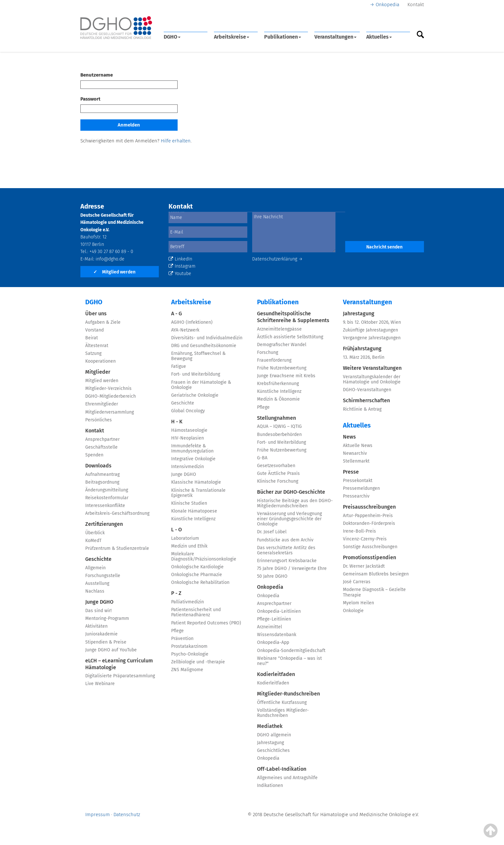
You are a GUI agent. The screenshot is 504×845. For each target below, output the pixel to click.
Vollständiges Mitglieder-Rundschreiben (283, 713)
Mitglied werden (114, 272)
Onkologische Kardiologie (197, 567)
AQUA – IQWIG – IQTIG (279, 426)
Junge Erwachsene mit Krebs (286, 376)
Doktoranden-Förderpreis (369, 523)
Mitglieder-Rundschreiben (288, 694)
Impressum (98, 815)
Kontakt (416, 5)
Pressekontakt (358, 481)
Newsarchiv (355, 453)
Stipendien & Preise (106, 642)
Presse (351, 472)
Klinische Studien (189, 503)
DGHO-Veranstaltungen (367, 390)
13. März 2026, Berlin (364, 357)
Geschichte (98, 559)
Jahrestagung (270, 743)
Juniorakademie (101, 634)
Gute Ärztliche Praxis (278, 473)
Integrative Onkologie (193, 459)
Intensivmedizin (188, 467)
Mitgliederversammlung (110, 412)
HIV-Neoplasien (188, 438)
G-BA (262, 458)
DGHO (172, 37)
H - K (177, 422)
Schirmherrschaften (366, 400)
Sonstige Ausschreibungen (370, 547)
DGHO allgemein (274, 735)
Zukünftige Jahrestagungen (370, 330)
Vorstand (94, 330)
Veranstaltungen (335, 37)
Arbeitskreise (232, 37)
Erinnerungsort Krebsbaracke (287, 561)
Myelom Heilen (358, 603)
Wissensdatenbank (277, 635)
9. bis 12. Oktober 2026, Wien (372, 322)
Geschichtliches (273, 750)
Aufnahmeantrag (102, 474)
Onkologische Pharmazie (197, 575)
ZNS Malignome (187, 670)
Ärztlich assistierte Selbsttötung (290, 337)
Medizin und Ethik (189, 546)
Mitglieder (98, 372)
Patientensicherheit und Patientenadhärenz (196, 612)
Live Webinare (100, 684)
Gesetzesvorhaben (276, 466)
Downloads (98, 466)
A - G (176, 314)
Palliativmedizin (188, 602)
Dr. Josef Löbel (272, 532)
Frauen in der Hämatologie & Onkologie (201, 385)
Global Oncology (188, 411)
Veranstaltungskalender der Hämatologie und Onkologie (372, 379)
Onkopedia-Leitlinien (279, 611)
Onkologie (353, 611)
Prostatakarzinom (189, 646)
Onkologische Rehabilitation (200, 582)
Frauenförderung (274, 360)
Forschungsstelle (103, 576)
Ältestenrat (97, 346)
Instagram (182, 266)
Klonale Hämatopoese (194, 511)
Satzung (93, 353)
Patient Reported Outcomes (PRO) (206, 623)
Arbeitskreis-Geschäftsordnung (117, 513)
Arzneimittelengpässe (279, 329)
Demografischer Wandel (282, 345)
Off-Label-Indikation (282, 769)
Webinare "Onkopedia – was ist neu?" (289, 661)
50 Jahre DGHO (272, 576)
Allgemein (95, 568)
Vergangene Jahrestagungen (372, 338)
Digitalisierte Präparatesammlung (120, 676)
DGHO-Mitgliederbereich (111, 396)
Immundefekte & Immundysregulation (192, 448)
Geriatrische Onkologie (195, 395)
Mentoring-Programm (107, 618)
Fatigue (179, 366)
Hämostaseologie (189, 430)
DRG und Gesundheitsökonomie (204, 346)
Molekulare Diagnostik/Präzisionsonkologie (204, 556)
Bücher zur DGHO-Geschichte (291, 492)
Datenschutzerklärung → (277, 259)
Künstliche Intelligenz (193, 519)
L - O (176, 530)
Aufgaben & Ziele (103, 322)
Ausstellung (97, 583)
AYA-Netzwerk (185, 330)
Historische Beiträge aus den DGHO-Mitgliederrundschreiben (295, 503)
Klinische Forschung (278, 481)
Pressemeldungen (361, 488)
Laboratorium (185, 538)
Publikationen (283, 37)
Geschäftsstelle (101, 447)
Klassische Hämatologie (196, 482)
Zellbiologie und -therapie (198, 662)
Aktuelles (379, 37)
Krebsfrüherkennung (278, 384)
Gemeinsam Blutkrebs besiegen (376, 574)
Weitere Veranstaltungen (372, 368)
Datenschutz (127, 815)
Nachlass (95, 591)
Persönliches (99, 420)
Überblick (95, 533)
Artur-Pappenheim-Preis (368, 516)
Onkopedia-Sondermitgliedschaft (291, 651)
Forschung (268, 352)
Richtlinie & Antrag (362, 409)
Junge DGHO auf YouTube (111, 650)
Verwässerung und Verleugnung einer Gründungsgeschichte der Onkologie (289, 519)
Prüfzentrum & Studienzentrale (117, 548)
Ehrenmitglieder (102, 404)
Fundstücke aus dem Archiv (285, 540)
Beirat (92, 338)
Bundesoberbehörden (279, 435)
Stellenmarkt (356, 461)
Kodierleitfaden (276, 674)
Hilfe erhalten (176, 141)
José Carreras (357, 582)
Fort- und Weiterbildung (196, 374)
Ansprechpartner (102, 439)
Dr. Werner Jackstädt (364, 566)
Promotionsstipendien (369, 557)
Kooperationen (100, 361)
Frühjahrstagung (362, 349)
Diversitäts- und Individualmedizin (207, 338)
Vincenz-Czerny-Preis (365, 539)
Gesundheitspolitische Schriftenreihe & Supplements (293, 317)
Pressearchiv (356, 496)
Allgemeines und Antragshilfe (287, 778)
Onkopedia (387, 5)
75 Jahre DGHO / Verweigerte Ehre (292, 568)
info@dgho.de (110, 259)
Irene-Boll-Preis (359, 531)
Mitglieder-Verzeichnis (108, 388)
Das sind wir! (98, 611)
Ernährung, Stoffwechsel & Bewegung (198, 356)
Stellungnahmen (276, 418)
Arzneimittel (270, 627)
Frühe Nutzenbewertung (282, 368)
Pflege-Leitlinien (274, 619)
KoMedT (93, 541)
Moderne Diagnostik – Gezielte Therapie (374, 592)
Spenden (94, 455)
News (349, 437)
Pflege (177, 631)
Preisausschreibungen (369, 507)
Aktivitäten (96, 626)
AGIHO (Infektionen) (192, 322)
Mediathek (270, 726)
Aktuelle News (358, 446)
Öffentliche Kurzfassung (282, 702)
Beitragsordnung (102, 482)
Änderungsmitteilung (107, 490)
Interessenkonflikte (105, 506)
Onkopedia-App (273, 642)
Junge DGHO (99, 602)
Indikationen (270, 785)
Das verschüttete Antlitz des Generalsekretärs (286, 550)
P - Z (176, 593)
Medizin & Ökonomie (278, 399)
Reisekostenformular (107, 498)
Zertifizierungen (104, 524)
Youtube (180, 274)
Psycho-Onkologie (190, 654)
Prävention (182, 639)
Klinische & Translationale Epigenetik (198, 493)
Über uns (96, 314)
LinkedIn (180, 259)
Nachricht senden (384, 247)
